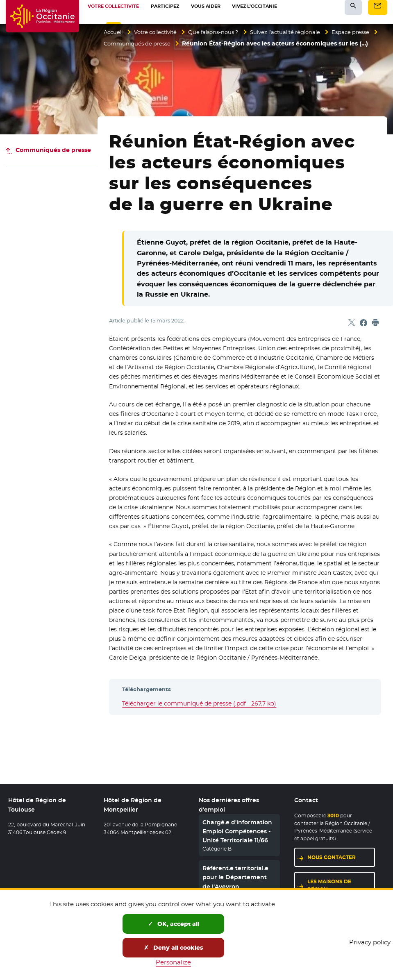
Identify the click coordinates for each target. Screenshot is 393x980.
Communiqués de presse (191, 44)
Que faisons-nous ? (224, 32)
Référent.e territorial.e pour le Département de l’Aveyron (235, 878)
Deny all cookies (174, 948)
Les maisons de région (329, 886)
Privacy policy (370, 942)
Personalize (173, 962)
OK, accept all (174, 924)
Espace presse (124, 44)
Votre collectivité (160, 32)
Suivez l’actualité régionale (301, 32)
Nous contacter (332, 858)
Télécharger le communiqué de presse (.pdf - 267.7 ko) (199, 703)
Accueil (114, 32)
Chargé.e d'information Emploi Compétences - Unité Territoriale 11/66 (237, 832)
